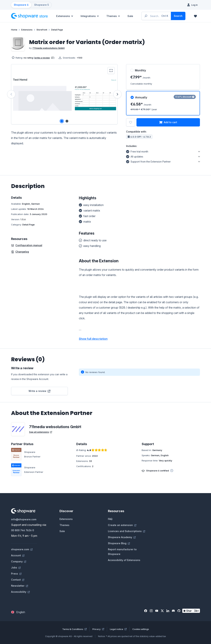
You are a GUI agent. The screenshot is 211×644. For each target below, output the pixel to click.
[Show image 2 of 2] (67, 121)
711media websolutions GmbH (49, 48)
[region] (64, 94)
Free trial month (137, 151)
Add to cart (168, 122)
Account (18, 555)
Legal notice (118, 629)
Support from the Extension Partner (148, 161)
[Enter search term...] (156, 16)
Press (16, 574)
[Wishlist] (195, 16)
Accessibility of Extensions (124, 560)
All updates (135, 156)
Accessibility (20, 592)
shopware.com (22, 549)
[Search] (178, 16)
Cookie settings (141, 629)
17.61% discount (185, 97)
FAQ (110, 519)
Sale (62, 531)
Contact (18, 580)
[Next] (117, 94)
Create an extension (122, 525)
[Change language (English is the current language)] (18, 612)
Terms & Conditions (74, 629)
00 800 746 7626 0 (22, 530)
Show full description (93, 339)
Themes (64, 525)
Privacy (98, 629)
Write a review (39, 391)
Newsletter (20, 586)
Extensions (66, 519)
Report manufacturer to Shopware (122, 552)
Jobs (16, 568)
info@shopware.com (24, 519)
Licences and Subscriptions (127, 531)
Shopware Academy (122, 537)
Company (19, 561)
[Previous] (11, 94)
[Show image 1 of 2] (62, 121)
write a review (44, 58)
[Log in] (192, 5)
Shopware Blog (119, 543)
